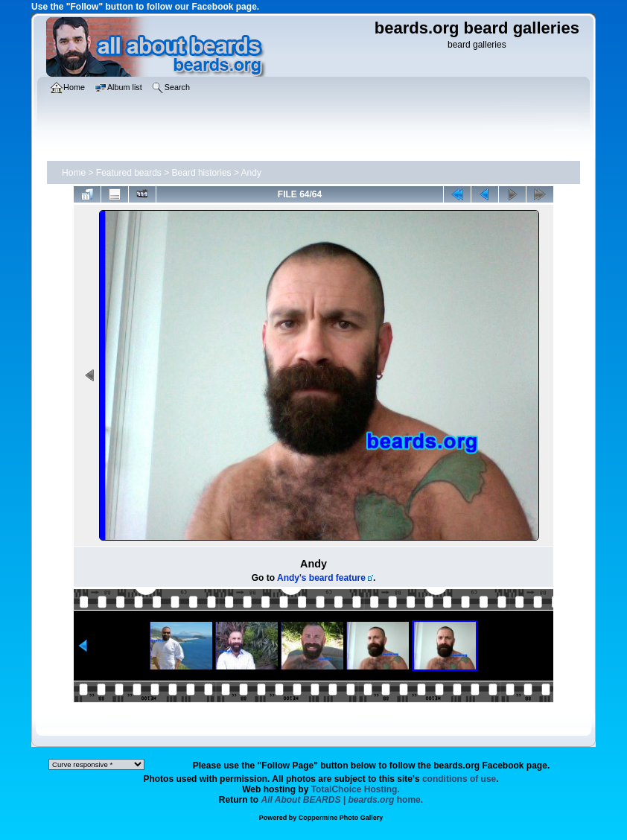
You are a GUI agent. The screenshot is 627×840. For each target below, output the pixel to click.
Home (74, 173)
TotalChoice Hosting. (356, 789)
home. (343, 800)
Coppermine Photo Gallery (341, 818)
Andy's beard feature (321, 578)
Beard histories (202, 173)
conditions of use (459, 779)
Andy (251, 173)
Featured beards (129, 173)
